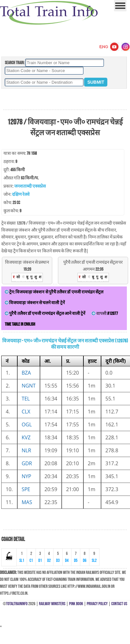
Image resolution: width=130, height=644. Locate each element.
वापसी (105, 313)
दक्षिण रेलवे (21, 194)
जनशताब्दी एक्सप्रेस (30, 186)
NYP (27, 476)
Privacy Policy (97, 604)
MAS (27, 502)
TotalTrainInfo (17, 604)
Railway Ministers (52, 604)
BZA (26, 373)
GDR (27, 463)
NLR (26, 450)
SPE (26, 489)
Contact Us (119, 604)
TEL (26, 399)
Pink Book (76, 604)
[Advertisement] (65, 99)
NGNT (29, 386)
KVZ (26, 437)
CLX (26, 412)
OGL (27, 424)
